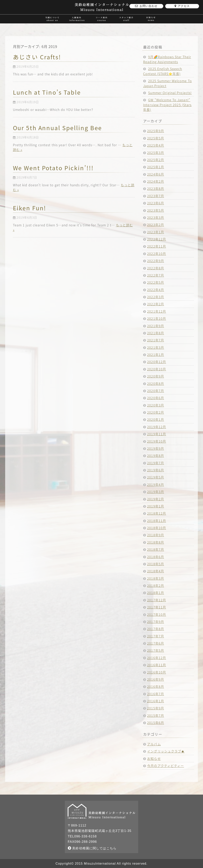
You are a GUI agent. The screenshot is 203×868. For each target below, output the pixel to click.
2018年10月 (157, 528)
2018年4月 (156, 571)
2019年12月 (157, 427)
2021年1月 (156, 355)
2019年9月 (156, 448)
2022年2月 (156, 304)
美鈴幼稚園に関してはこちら (92, 848)
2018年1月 (156, 593)
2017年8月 (156, 629)
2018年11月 (157, 521)
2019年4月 (156, 484)
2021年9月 (156, 326)
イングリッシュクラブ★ (166, 751)
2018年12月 (157, 513)
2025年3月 (156, 153)
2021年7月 (156, 340)
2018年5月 (156, 564)
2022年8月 (156, 268)
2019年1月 (156, 506)
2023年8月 (156, 188)
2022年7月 (156, 275)
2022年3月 (156, 297)
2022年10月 (157, 254)
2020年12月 (157, 362)
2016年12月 (157, 658)
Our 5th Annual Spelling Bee (58, 128)
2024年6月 (156, 174)
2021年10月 (157, 318)
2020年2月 (156, 412)
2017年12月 (157, 600)
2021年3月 (156, 347)
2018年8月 (156, 542)
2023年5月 (156, 210)
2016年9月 (156, 679)
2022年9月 (156, 261)
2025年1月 (156, 167)
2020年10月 (157, 369)
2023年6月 (156, 203)
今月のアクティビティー (166, 766)
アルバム (154, 744)
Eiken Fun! (30, 208)
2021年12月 (157, 311)
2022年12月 (157, 239)
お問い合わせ (146, 6)
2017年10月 (157, 614)
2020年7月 (156, 391)
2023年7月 (156, 196)
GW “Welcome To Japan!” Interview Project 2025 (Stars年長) (167, 105)
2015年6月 (156, 723)
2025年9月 (156, 131)
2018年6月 (156, 557)
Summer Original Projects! (170, 93)
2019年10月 (157, 441)
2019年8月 (156, 456)
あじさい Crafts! (37, 57)
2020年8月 (156, 384)
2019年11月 (157, 434)
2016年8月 (156, 686)
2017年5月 (156, 650)
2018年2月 (156, 585)
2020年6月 (156, 398)
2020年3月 (156, 405)
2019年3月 (156, 492)
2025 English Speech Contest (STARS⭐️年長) (163, 71)
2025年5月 (156, 138)
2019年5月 (156, 477)
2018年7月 (156, 549)
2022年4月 (156, 290)
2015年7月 (156, 715)
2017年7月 (156, 636)
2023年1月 (156, 232)
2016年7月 (156, 694)
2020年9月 (156, 376)
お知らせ (154, 758)
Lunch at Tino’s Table (47, 92)
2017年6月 (156, 643)
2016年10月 (157, 672)
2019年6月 (156, 470)
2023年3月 (156, 217)
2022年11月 (157, 246)
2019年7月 (156, 463)
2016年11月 (157, 665)
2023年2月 (156, 225)
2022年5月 (156, 282)
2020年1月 (156, 419)
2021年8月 (156, 333)
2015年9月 (156, 708)
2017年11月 (157, 607)
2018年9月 (156, 535)
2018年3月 (156, 578)
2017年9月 (156, 622)
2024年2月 (156, 181)
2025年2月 (156, 160)
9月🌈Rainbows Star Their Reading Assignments (167, 59)
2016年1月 (156, 701)
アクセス (182, 6)
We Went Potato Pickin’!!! (53, 168)
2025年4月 (156, 145)
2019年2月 (156, 499)
